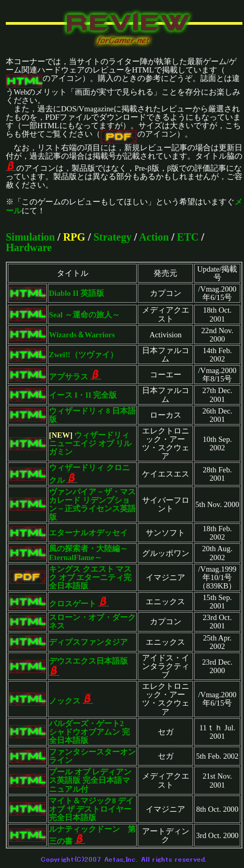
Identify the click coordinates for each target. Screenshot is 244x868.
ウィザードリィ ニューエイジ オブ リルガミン (90, 443)
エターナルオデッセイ (88, 533)
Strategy (113, 237)
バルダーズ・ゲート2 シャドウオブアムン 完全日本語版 (90, 732)
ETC (188, 237)
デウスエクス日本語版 (88, 661)
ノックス (65, 701)
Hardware (29, 247)
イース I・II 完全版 (83, 395)
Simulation (30, 237)
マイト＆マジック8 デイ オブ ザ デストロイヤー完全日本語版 (91, 809)
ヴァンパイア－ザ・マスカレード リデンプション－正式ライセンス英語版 (92, 504)
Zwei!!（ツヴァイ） (83, 355)
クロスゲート (73, 604)
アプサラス (69, 377)
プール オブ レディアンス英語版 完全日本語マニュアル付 (90, 780)
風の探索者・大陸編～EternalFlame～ (88, 553)
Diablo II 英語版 (77, 293)
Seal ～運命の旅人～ (84, 315)
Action (154, 237)
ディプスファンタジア (88, 642)
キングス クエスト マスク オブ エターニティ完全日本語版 (90, 577)
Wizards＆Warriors (82, 335)
